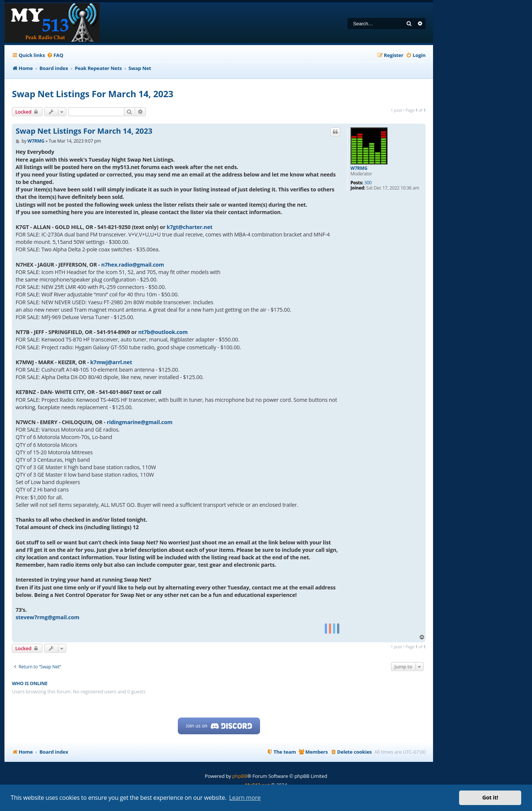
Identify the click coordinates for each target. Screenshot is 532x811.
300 (368, 183)
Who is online (30, 683)
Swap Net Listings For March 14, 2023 (93, 94)
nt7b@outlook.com (163, 332)
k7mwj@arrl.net (111, 362)
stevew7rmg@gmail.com (47, 617)
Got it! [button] (490, 797)
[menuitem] (55, 55)
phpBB (240, 776)
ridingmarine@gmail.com (140, 422)
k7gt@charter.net (190, 227)
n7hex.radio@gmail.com (133, 265)
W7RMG (359, 168)
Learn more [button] (245, 798)
